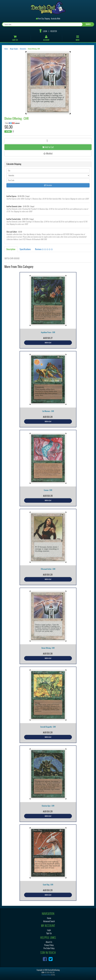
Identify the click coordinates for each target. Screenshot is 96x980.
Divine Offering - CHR (34, 49)
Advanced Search (49, 921)
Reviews (44, 249)
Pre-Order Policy (49, 948)
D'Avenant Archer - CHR (48, 569)
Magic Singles (14, 49)
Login (45, 31)
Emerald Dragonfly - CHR (48, 727)
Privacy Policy (49, 945)
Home (6, 49)
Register (54, 31)
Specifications (25, 249)
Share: (11, 123)
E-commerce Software (46, 975)
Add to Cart (48, 147)
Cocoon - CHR (48, 490)
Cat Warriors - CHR (48, 411)
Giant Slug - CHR (48, 885)
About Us (49, 942)
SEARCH (88, 24)
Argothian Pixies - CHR (48, 332)
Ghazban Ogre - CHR (48, 806)
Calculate (48, 185)
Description (11, 249)
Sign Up (49, 933)
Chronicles (23, 49)
